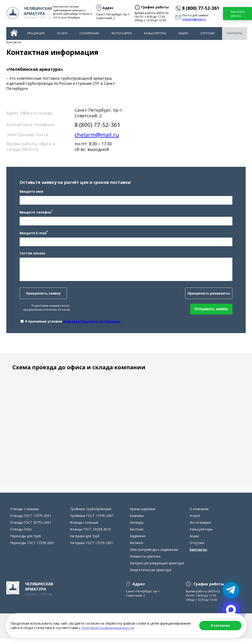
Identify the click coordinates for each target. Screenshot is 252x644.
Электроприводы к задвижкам (154, 555)
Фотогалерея (121, 33)
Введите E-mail (30, 235)
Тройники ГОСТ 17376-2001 (92, 521)
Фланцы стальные (84, 528)
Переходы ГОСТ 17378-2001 (32, 548)
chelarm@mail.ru (194, 19)
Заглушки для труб (85, 541)
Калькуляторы (155, 33)
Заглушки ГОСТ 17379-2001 (92, 548)
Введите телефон (33, 215)
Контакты (235, 33)
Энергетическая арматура (151, 575)
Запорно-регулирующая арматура (157, 568)
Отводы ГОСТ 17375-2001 (31, 521)
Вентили (137, 535)
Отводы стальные (24, 514)
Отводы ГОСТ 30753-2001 (31, 528)
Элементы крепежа (145, 562)
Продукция (36, 33)
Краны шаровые (142, 514)
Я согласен (220, 625)
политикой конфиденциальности (108, 628)
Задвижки (137, 541)
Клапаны (137, 521)
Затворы (137, 528)
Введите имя (28, 194)
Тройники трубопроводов (91, 514)
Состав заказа (29, 256)
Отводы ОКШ (21, 535)
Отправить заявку (215, 311)
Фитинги (136, 548)
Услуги (62, 33)
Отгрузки (207, 33)
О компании (89, 33)
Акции (183, 33)
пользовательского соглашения (88, 324)
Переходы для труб (25, 541)
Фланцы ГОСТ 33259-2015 (90, 535)
